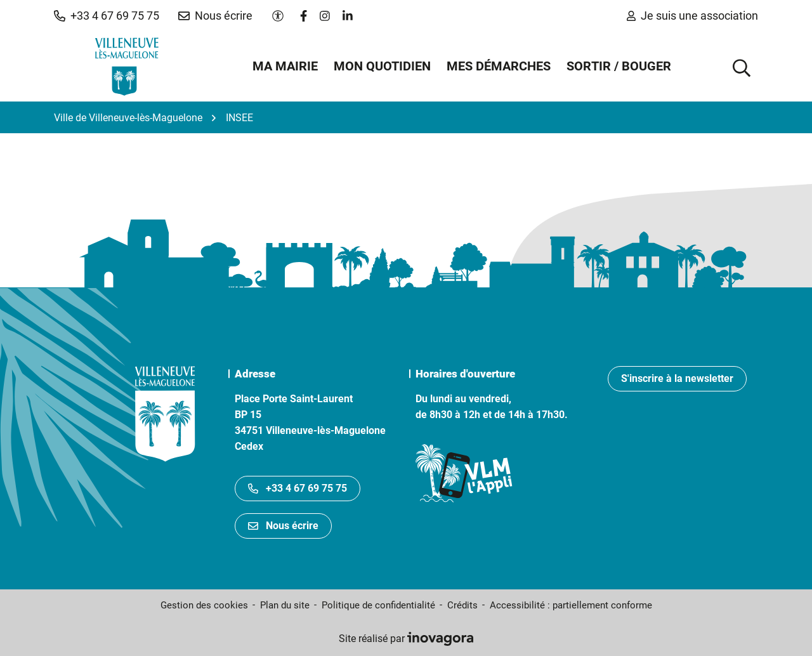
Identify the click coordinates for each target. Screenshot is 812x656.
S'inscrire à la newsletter (677, 378)
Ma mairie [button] (285, 66)
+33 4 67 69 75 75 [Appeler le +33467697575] (298, 488)
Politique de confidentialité (378, 605)
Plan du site (285, 605)
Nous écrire (283, 526)
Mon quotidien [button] (382, 66)
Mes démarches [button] (499, 66)
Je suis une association (692, 16)
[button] (107, 16)
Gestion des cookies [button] (204, 605)
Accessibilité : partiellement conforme (571, 605)
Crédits (462, 605)
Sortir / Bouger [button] (619, 66)
